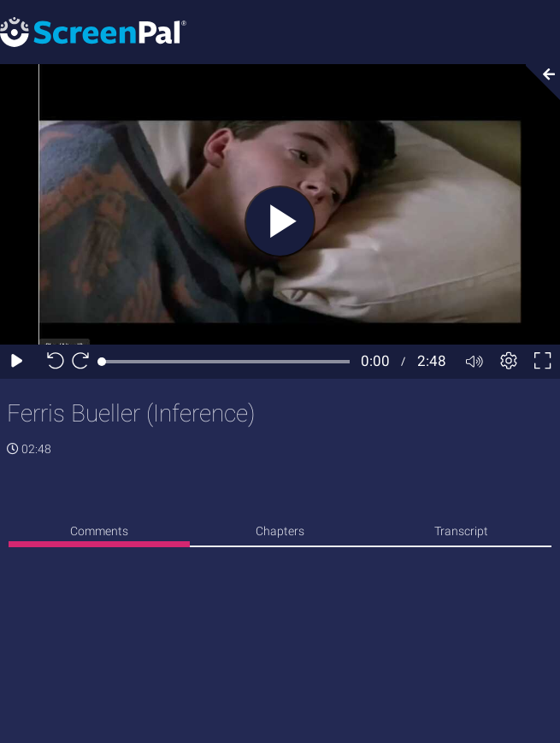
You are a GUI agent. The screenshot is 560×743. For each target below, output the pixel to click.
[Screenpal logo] (93, 31)
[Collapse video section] (538, 82)
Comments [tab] (99, 531)
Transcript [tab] (461, 531)
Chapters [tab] (280, 531)
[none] (99, 534)
